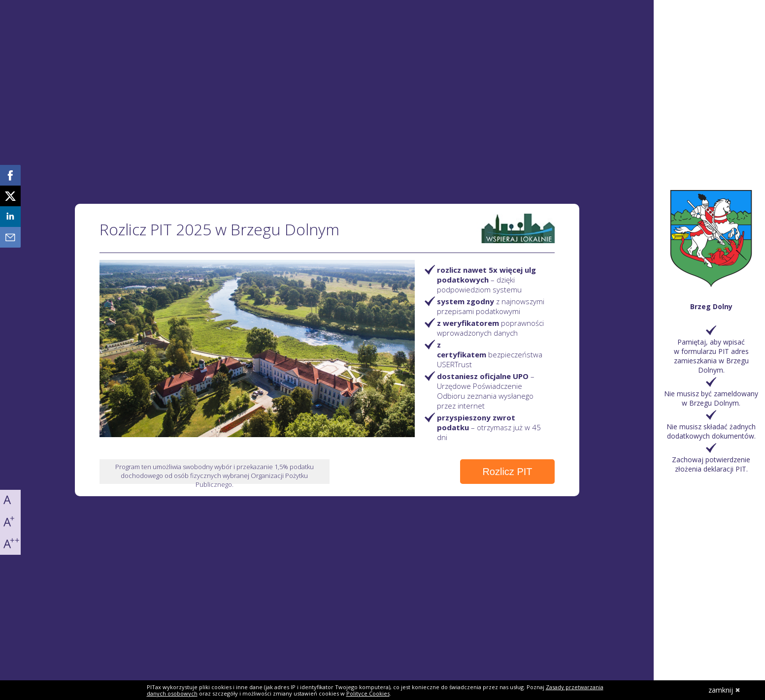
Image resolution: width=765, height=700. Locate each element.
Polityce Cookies (368, 693)
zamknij (724, 690)
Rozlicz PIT (507, 472)
